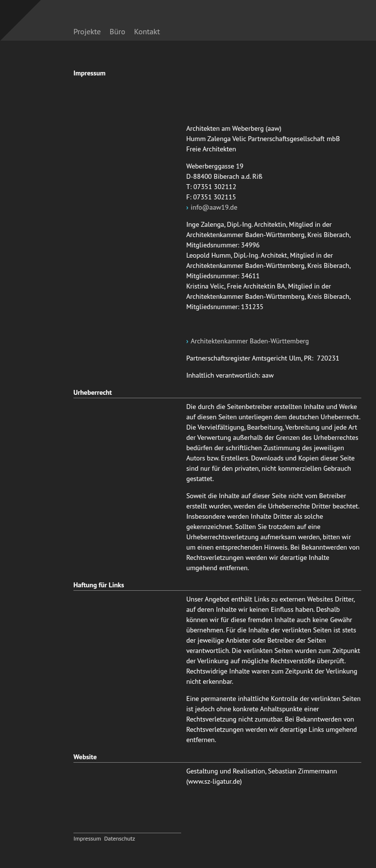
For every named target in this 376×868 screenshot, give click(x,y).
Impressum (87, 838)
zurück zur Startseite (279, 26)
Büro (117, 31)
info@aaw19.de (214, 207)
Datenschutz (120, 838)
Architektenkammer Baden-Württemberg (250, 341)
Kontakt (147, 31)
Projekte (87, 31)
